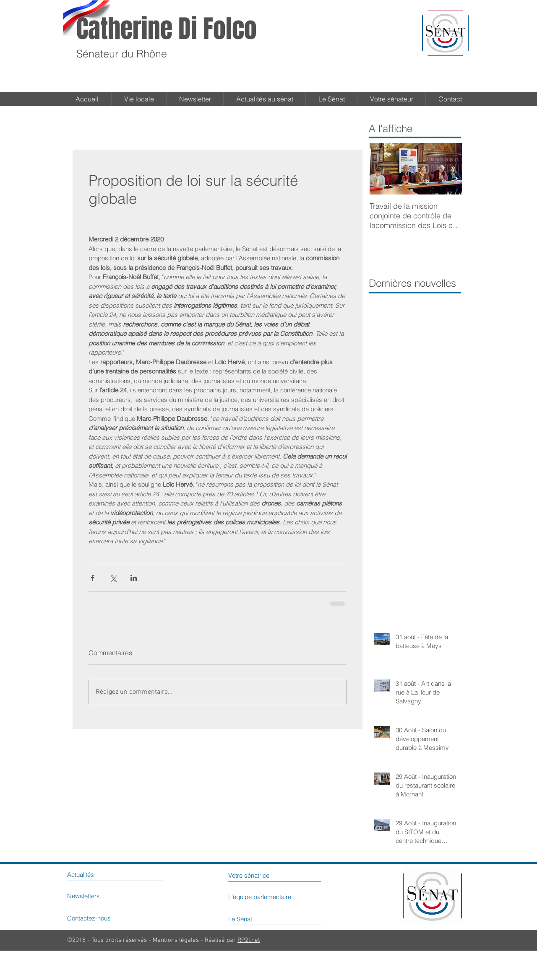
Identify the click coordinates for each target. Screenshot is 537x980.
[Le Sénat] (250, 919)
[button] (331, 99)
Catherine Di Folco (167, 29)
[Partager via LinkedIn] (134, 578)
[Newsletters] (93, 896)
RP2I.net (249, 940)
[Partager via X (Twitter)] (113, 578)
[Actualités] (89, 875)
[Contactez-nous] (102, 918)
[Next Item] (448, 169)
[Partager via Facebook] (93, 578)
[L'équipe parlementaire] (280, 897)
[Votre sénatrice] (262, 876)
